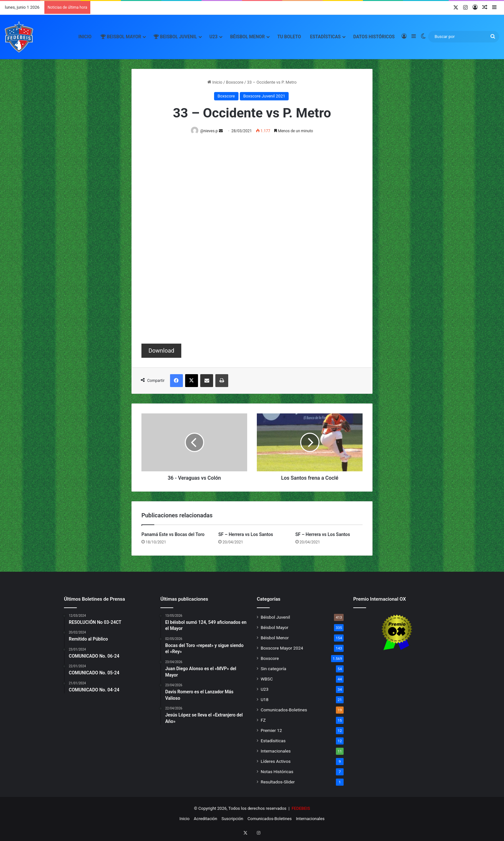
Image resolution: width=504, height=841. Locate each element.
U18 (265, 700)
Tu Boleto (289, 37)
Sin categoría (273, 669)
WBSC (267, 679)
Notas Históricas (277, 772)
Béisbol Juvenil (275, 617)
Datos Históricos (374, 37)
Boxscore (235, 82)
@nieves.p (210, 131)
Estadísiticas (273, 741)
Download (161, 351)
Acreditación (206, 819)
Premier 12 (271, 731)
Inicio (85, 37)
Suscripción (232, 819)
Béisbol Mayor (274, 628)
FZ (263, 720)
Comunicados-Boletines (284, 710)
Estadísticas (325, 37)
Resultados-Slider (278, 782)
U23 (214, 37)
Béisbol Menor (248, 37)
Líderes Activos (276, 762)
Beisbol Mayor (121, 37)
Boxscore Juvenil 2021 (264, 96)
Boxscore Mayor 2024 (282, 648)
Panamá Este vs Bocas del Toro (173, 535)
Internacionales (276, 751)
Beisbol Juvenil (175, 37)
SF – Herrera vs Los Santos (246, 535)
